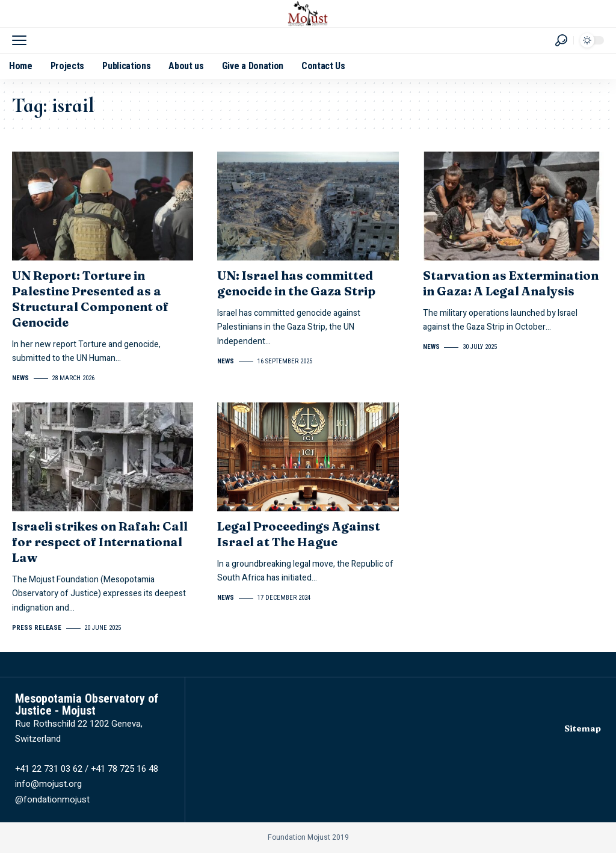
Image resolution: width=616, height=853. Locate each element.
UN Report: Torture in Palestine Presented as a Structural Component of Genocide (90, 299)
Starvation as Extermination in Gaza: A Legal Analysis (511, 283)
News (20, 378)
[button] (22, 40)
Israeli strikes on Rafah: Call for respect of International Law (100, 542)
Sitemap (583, 728)
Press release (37, 628)
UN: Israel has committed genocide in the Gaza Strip (296, 283)
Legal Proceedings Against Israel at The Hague (299, 534)
